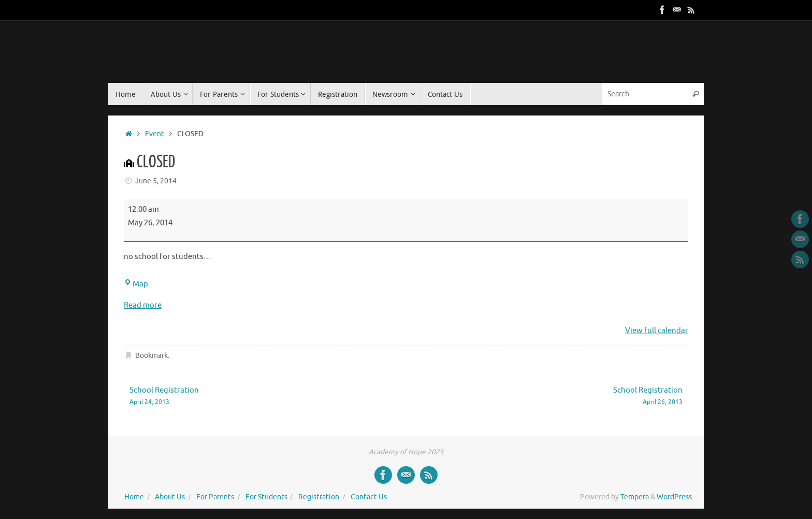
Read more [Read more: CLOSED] (143, 305)
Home (134, 497)
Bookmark (151, 356)
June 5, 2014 (156, 181)
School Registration (257, 397)
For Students (266, 497)
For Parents (215, 497)
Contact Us (369, 497)
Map (136, 284)
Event (155, 134)
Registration (319, 497)
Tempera (635, 497)
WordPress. (675, 497)
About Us (170, 497)
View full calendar (657, 331)
